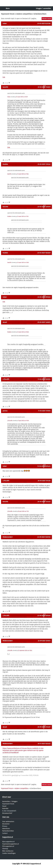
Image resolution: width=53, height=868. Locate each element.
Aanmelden (6, 801)
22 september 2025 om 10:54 (25, 651)
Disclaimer (6, 824)
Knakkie (5, 164)
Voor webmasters (8, 822)
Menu (8, 8)
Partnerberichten (8, 831)
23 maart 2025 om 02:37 (22, 97)
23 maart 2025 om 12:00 (23, 263)
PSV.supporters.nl (8, 846)
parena (5, 411)
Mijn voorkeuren (8, 851)
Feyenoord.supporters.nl (11, 844)
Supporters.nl (8, 837)
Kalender (5, 809)
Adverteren (6, 829)
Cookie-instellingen (9, 853)
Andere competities (24, 14)
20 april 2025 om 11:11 (23, 511)
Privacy (5, 826)
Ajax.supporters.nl (8, 842)
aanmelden (47, 8)
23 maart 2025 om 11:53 (23, 216)
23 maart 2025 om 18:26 (23, 332)
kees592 (5, 87)
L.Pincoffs (6, 379)
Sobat (5, 24)
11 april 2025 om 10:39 (23, 421)
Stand (4, 806)
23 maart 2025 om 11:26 (23, 174)
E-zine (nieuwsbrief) (9, 811)
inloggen (39, 8)
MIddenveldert (8, 537)
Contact (5, 833)
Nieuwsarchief (7, 813)
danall (5, 322)
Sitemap (5, 849)
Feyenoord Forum (8, 14)
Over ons (6, 817)
